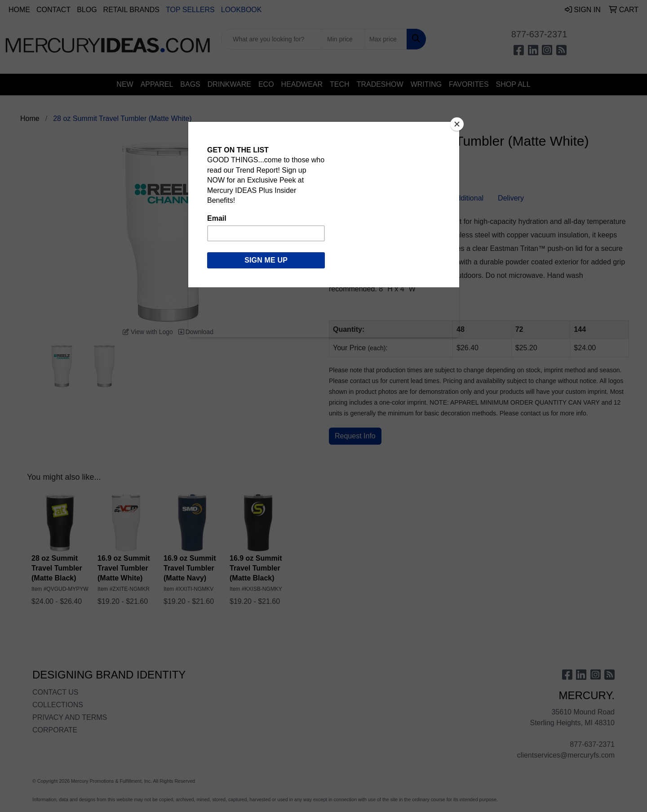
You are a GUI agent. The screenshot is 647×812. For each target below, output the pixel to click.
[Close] (457, 124)
